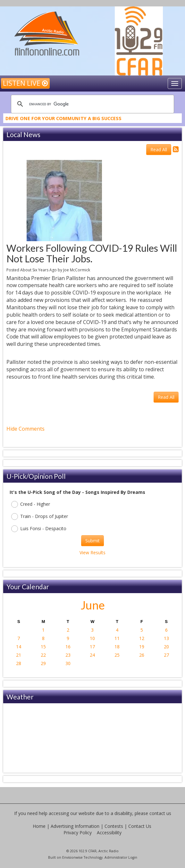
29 (43, 663)
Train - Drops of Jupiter (40, 517)
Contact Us (140, 826)
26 (142, 655)
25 (117, 655)
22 (43, 655)
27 (166, 655)
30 (68, 663)
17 (92, 647)
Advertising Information (75, 826)
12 (142, 638)
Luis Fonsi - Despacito (39, 529)
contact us (160, 813)
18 (117, 647)
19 (142, 647)
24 (92, 655)
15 (43, 647)
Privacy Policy (78, 833)
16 (68, 647)
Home (39, 826)
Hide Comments (25, 429)
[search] (92, 104)
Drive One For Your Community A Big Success (63, 119)
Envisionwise (72, 857)
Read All (159, 149)
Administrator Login (121, 857)
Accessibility (109, 833)
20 (166, 647)
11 (117, 638)
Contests (114, 826)
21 (19, 655)
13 (166, 638)
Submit (92, 541)
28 (19, 663)
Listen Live (25, 83)
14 (19, 647)
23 (68, 655)
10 (92, 638)
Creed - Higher (31, 504)
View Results (92, 552)
